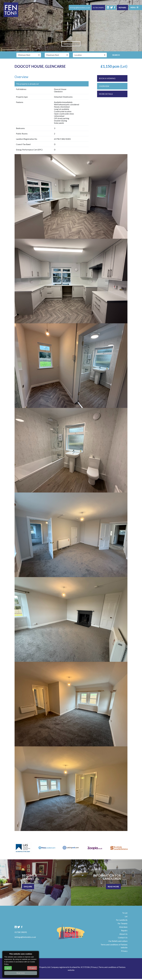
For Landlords (122, 921)
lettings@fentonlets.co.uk (79, 8)
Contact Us (123, 939)
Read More (113, 888)
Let (126, 917)
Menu (134, 7)
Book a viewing (107, 79)
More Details (106, 95)
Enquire (28, 888)
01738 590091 (98, 8)
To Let (125, 914)
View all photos (71, 44)
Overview (104, 87)
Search (116, 56)
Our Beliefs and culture (118, 942)
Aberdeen (123, 928)
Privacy (124, 952)
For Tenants (123, 924)
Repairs (122, 7)
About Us (123, 935)
